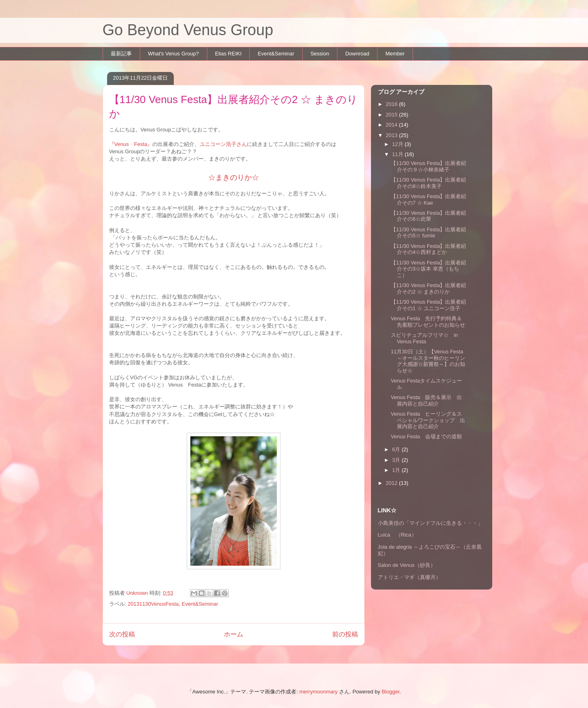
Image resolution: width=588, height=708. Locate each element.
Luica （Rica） (397, 535)
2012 (393, 483)
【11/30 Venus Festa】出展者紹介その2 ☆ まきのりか (428, 288)
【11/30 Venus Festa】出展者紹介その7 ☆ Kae (428, 200)
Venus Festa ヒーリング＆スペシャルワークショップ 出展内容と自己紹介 (428, 420)
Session (320, 54)
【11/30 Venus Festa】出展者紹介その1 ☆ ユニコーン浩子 (428, 305)
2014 (393, 125)
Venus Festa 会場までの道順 (426, 436)
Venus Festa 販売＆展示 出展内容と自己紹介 (426, 400)
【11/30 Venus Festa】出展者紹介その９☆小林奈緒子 (428, 166)
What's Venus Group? (173, 54)
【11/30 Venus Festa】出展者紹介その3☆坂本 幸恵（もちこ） (428, 269)
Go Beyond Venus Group (188, 30)
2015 (393, 115)
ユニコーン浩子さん (223, 144)
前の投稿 (345, 634)
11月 (398, 154)
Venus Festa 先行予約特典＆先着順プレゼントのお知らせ (428, 322)
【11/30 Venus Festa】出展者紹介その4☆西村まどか (428, 249)
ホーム (234, 634)
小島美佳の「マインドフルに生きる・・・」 (430, 523)
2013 (393, 135)
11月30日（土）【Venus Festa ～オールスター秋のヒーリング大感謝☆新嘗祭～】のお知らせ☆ (428, 361)
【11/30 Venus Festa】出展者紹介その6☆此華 (428, 216)
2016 (393, 104)
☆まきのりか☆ (234, 178)
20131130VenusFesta (153, 604)
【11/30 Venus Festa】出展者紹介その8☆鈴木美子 (428, 183)
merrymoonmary (319, 692)
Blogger (390, 692)
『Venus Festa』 (131, 144)
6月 (397, 449)
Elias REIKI (228, 54)
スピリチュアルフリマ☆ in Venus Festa (424, 338)
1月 (397, 470)
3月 (397, 460)
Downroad (357, 54)
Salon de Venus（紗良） (407, 565)
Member (395, 54)
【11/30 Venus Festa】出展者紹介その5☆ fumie (428, 233)
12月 (398, 144)
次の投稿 (122, 634)
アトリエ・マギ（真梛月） (409, 577)
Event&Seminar (276, 54)
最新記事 (121, 54)
